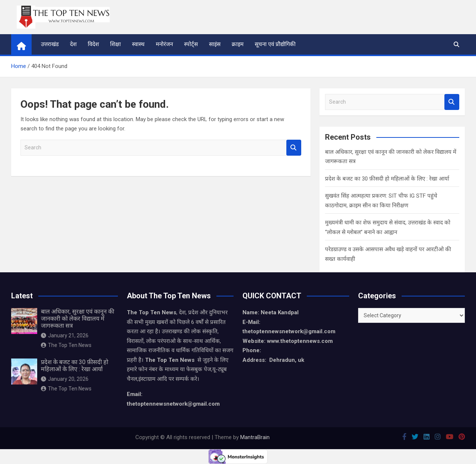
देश (73, 44)
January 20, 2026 (65, 379)
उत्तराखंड (50, 44)
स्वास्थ (138, 44)
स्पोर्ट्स (191, 44)
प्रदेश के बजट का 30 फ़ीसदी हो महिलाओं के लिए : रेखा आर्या (387, 179)
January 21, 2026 (65, 335)
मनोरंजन (164, 44)
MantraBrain (255, 437)
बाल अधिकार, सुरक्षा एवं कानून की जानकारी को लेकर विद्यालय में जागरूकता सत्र (78, 319)
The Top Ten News (66, 345)
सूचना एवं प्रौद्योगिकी (275, 44)
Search (294, 148)
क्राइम (238, 44)
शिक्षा (115, 44)
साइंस (215, 44)
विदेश (93, 44)
